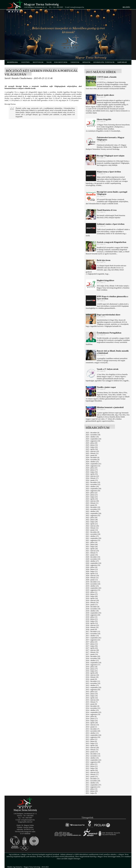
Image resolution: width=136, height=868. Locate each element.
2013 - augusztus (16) (93, 737)
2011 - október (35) (92, 783)
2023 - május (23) (92, 497)
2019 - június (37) (92, 594)
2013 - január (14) (92, 752)
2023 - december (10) (93, 482)
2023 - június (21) (92, 495)
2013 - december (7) (93, 729)
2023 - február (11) (92, 503)
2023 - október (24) (92, 486)
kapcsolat (122, 62)
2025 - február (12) (92, 453)
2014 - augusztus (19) (93, 714)
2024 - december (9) (93, 457)
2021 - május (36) (92, 547)
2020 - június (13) (92, 569)
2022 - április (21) (92, 524)
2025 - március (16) (92, 451)
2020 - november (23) (93, 559)
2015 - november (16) (93, 683)
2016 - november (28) (93, 658)
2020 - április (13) (92, 574)
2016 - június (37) (92, 669)
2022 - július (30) (92, 518)
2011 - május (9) (91, 793)
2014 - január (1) (91, 727)
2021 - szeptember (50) (93, 538)
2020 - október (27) (92, 561)
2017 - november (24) (93, 634)
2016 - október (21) (92, 661)
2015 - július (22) (92, 692)
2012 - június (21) (92, 766)
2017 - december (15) (93, 632)
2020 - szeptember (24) (93, 563)
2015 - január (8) (91, 704)
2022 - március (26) (92, 526)
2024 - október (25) (92, 462)
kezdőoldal (13, 62)
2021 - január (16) (92, 555)
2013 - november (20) (93, 731)
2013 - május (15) (92, 743)
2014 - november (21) (93, 708)
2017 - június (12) (92, 644)
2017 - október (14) (92, 636)
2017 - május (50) (92, 646)
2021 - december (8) (93, 532)
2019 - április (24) (92, 598)
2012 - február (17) (92, 774)
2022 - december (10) (93, 507)
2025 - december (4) (93, 433)
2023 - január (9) (91, 505)
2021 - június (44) (92, 545)
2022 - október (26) (92, 511)
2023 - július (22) (92, 493)
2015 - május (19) (92, 696)
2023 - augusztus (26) (93, 491)
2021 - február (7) (92, 553)
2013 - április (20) (92, 745)
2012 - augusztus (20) (93, 762)
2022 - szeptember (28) (93, 513)
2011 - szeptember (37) (93, 785)
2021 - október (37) (92, 536)
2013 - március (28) (92, 748)
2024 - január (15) (92, 480)
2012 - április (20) (92, 770)
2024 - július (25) (92, 468)
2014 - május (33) (92, 721)
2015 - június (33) (92, 694)
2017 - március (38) (92, 650)
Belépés (126, 7)
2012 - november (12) (93, 756)
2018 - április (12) (92, 623)
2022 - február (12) (92, 528)
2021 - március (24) (92, 551)
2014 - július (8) (91, 716)
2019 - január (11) (92, 605)
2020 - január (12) (92, 580)
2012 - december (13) (93, 754)
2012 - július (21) (92, 764)
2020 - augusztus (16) (93, 565)
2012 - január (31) (92, 777)
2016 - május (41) (92, 671)
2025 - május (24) (92, 447)
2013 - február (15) (92, 750)
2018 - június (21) (92, 619)
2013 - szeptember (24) (93, 735)
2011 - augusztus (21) (93, 787)
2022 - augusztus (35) (93, 515)
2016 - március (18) (92, 675)
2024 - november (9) (93, 460)
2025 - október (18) (92, 437)
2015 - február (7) (92, 702)
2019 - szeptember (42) (93, 588)
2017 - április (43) (92, 648)
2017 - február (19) (92, 652)
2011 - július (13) (91, 789)
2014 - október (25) (92, 710)
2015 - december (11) (93, 681)
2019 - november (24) (93, 584)
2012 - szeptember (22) (93, 760)
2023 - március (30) (92, 501)
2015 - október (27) (92, 685)
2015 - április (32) (92, 698)
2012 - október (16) (92, 758)
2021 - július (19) (92, 542)
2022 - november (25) (93, 509)
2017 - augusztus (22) (93, 640)
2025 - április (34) (92, 449)
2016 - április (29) (92, 673)
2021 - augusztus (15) (93, 540)
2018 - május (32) (92, 621)
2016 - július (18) (92, 667)
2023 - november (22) (93, 484)
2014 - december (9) (93, 706)
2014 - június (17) (92, 719)
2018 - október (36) (92, 611)
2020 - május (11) (92, 571)
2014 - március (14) (92, 725)
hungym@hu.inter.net (25, 822)
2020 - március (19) (92, 576)
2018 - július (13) (92, 617)
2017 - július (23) (92, 642)
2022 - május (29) (92, 522)
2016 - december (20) (93, 656)
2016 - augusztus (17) (93, 665)
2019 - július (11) (91, 592)
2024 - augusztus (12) (93, 466)
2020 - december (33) (93, 557)
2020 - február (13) (92, 578)
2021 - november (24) (93, 534)
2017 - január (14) (92, 654)
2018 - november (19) (93, 609)
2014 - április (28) (92, 723)
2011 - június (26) (92, 791)
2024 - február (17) (92, 478)
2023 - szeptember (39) (93, 489)
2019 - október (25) (92, 586)
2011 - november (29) (93, 781)
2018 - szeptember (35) (93, 613)
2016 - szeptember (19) (93, 663)
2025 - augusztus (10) (93, 441)
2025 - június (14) (92, 445)
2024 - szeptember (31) (93, 464)
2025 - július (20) (92, 443)
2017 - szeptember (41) (93, 638)
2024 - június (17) (92, 470)
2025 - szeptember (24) (93, 439)
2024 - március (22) (92, 476)
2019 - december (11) (93, 582)
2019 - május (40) (92, 596)
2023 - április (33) (92, 499)
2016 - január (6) (91, 679)
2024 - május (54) (92, 472)
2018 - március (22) (92, 625)
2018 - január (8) (91, 629)
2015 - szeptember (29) (93, 687)
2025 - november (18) (93, 435)
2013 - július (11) (91, 739)
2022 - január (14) (92, 530)
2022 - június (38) (92, 520)
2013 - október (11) (92, 733)
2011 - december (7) (92, 779)
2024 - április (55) (92, 474)
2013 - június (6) (91, 741)
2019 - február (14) (92, 603)
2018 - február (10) (92, 627)
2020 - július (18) (92, 567)
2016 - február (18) (92, 677)
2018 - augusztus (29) (93, 615)
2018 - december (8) (93, 607)
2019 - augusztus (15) (93, 590)
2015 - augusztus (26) (93, 690)
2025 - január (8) (91, 455)
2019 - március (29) (92, 600)
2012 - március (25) (92, 772)
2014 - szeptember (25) (93, 712)
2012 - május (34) (92, 768)
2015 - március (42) (92, 700)
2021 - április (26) (92, 549)
